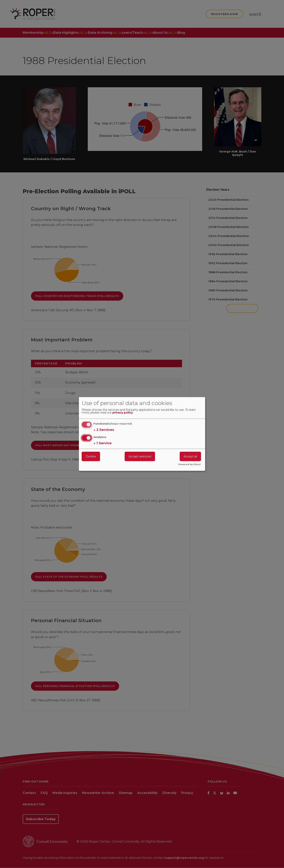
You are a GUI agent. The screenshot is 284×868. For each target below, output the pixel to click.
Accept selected (140, 456)
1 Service (103, 443)
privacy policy (123, 413)
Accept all (190, 456)
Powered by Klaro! (190, 465)
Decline (91, 456)
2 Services (104, 430)
